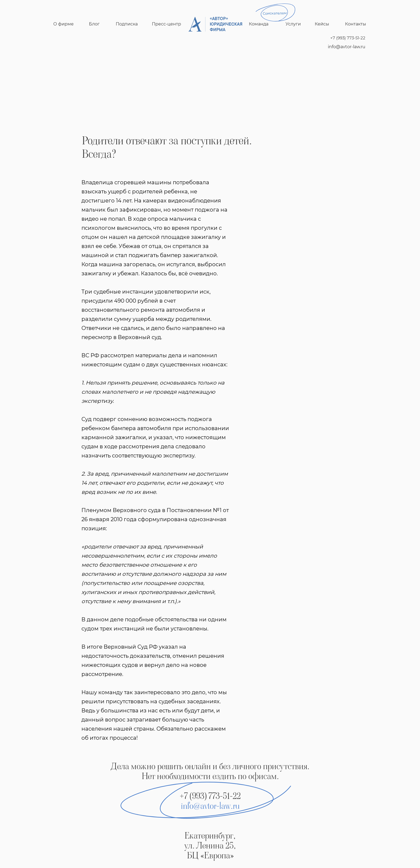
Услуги (293, 24)
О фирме (63, 24)
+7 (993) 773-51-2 (208, 796)
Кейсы (322, 24)
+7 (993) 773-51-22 (348, 38)
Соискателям (275, 13)
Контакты (356, 24)
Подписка (127, 24)
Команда (259, 24)
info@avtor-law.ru (347, 47)
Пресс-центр (166, 24)
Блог (94, 24)
